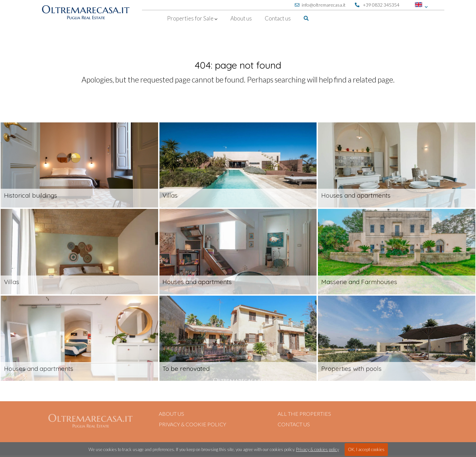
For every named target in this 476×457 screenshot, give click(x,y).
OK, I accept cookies (366, 449)
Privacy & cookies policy (318, 449)
